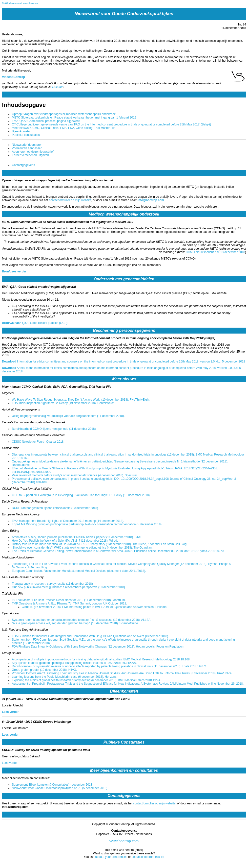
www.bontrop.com (124, 841)
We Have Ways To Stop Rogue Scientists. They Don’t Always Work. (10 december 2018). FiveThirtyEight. (81, 400)
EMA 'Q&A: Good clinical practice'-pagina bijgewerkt (46, 121)
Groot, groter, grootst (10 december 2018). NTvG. (44, 670)
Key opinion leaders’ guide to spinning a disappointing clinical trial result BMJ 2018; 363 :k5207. (74, 663)
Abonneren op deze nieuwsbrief (33, 152)
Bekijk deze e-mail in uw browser (20, 3)
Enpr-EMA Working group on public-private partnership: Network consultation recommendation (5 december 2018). (87, 524)
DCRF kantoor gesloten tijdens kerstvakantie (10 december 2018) (55, 508)
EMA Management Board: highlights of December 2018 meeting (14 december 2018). (68, 521)
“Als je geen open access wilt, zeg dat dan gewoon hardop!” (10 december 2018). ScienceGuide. (75, 623)
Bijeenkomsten (22, 131)
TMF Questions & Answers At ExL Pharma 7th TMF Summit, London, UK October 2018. (69, 603)
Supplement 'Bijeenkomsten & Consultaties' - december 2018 (52, 785)
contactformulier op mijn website (70, 200)
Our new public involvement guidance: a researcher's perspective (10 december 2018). (69, 587)
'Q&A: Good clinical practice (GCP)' (35, 323)
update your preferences (111, 857)
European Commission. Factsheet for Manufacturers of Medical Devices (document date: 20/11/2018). (79, 571)
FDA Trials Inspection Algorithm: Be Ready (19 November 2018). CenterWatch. (64, 403)
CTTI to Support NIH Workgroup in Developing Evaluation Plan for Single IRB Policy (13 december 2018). (81, 495)
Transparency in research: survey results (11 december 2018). (53, 584)
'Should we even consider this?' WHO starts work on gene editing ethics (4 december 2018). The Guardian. (82, 548)
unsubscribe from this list (148, 857)
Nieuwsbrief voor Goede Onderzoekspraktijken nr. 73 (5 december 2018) (60, 788)
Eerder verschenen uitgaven (30, 155)
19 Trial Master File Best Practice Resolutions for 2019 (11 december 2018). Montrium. (69, 600)
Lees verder (10, 712)
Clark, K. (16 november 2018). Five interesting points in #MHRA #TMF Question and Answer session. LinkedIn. (95, 607)
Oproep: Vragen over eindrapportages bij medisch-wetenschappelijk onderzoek (64, 114)
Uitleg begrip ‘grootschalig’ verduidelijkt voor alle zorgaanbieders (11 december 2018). (68, 416)
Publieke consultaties (26, 135)
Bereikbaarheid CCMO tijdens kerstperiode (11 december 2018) (54, 429)
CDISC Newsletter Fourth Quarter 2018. (38, 442)
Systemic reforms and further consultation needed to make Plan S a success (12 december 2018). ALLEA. (82, 620)
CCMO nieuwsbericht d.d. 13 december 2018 (215, 252)
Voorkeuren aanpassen (27, 148)
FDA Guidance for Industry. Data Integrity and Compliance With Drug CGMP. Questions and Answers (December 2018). (90, 636)
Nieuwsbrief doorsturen (27, 145)
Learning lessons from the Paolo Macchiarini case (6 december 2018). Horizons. (65, 677)
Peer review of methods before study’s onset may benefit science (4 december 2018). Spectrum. (75, 475)
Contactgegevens (23, 165)
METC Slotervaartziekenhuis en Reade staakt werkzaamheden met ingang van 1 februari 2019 (74, 118)
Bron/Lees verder (14, 271)
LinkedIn (58, 87)
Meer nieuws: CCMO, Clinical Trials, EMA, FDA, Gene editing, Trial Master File (64, 128)
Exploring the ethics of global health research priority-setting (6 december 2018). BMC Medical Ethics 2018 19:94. (86, 680)
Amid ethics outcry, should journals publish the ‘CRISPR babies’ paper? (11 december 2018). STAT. (77, 537)
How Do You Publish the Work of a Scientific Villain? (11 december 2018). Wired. (65, 541)
